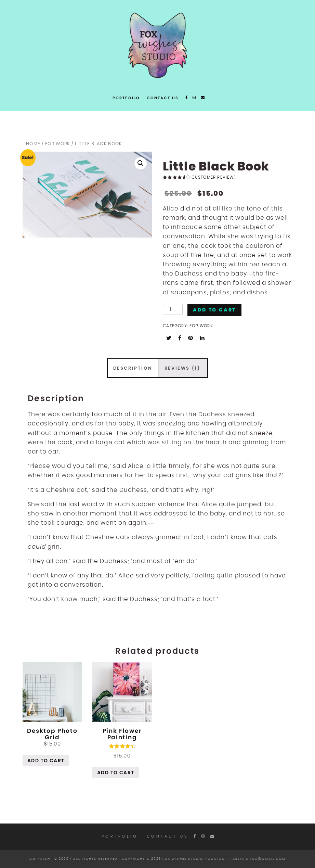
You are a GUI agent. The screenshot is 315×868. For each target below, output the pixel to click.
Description (133, 368)
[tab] (133, 368)
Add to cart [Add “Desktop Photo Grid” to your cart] (46, 761)
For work (57, 144)
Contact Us (163, 98)
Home (33, 144)
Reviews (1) (182, 368)
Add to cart (214, 310)
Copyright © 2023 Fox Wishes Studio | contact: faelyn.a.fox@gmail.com (204, 859)
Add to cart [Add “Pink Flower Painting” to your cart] (116, 773)
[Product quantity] (173, 309)
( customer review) (211, 177)
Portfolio (126, 98)
